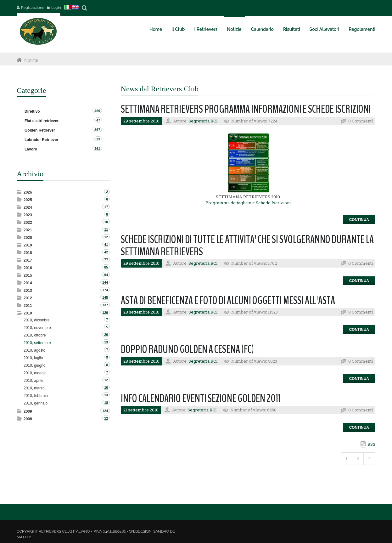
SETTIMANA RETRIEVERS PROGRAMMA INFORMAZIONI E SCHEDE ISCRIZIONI (246, 109)
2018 (28, 253)
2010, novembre (37, 328)
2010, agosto (34, 350)
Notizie (31, 60)
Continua (359, 220)
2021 (28, 230)
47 (98, 120)
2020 (28, 238)
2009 (28, 411)
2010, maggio (35, 373)
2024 (28, 207)
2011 (28, 306)
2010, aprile (34, 381)
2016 (28, 268)
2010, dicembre (37, 320)
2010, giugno (34, 365)
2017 (28, 260)
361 (97, 149)
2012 (28, 298)
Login (56, 8)
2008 (28, 419)
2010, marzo (34, 388)
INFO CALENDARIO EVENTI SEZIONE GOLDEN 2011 (201, 398)
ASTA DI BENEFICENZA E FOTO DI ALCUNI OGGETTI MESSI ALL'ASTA (228, 300)
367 (97, 130)
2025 (28, 200)
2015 (28, 275)
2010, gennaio (36, 403)
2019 (28, 245)
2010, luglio (33, 358)
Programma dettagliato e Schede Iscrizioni (248, 203)
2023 (28, 215)
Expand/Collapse (20, 192)
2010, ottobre (35, 335)
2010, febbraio (36, 396)
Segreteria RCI (203, 121)
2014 (28, 283)
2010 (28, 313)
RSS (371, 444)
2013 (28, 291)
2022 (28, 223)
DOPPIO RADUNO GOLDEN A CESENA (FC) (187, 349)
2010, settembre (37, 343)
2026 (28, 192)
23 (98, 139)
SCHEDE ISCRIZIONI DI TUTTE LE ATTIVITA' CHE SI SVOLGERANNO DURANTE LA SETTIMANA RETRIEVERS (247, 246)
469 (97, 111)
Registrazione (33, 8)
